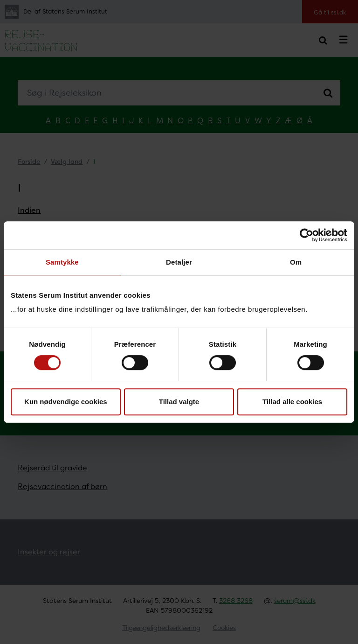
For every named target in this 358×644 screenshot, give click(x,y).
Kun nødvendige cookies (66, 402)
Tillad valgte (179, 402)
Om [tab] (296, 262)
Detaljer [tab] (179, 262)
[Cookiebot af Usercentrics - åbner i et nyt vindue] (306, 235)
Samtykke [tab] (62, 262)
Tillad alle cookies (292, 402)
